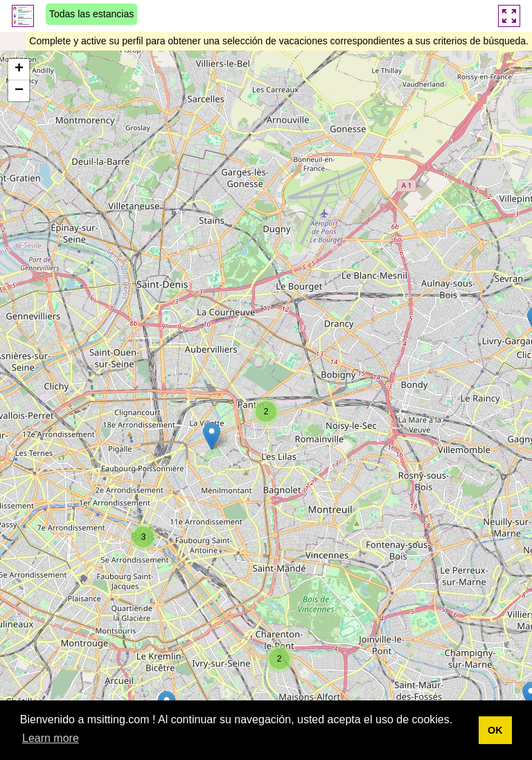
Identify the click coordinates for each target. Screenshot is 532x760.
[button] (266, 412)
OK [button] (495, 730)
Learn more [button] (51, 738)
